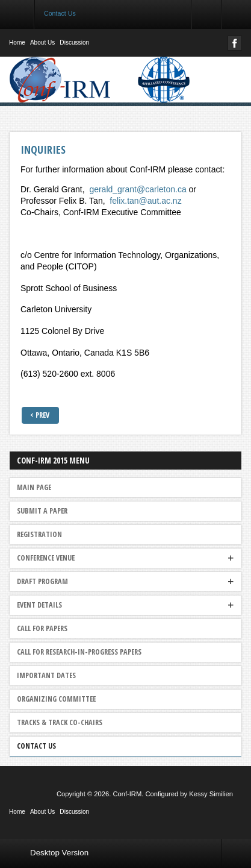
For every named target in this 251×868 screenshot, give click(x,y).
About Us (42, 42)
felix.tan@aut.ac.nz (145, 201)
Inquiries (43, 149)
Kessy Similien (211, 794)
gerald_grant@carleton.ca (138, 189)
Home (17, 42)
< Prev (40, 415)
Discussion (74, 42)
